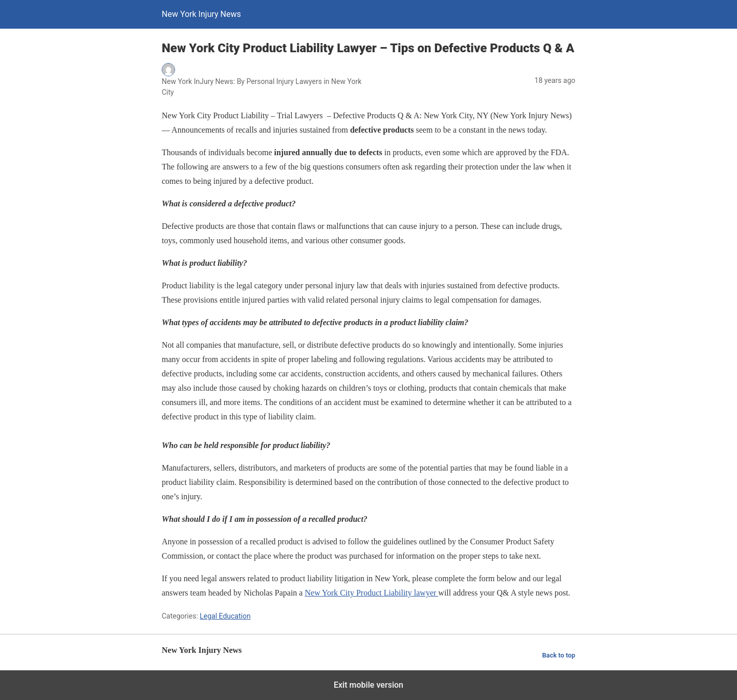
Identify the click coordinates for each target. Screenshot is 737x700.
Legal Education (225, 616)
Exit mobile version (368, 685)
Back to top (559, 655)
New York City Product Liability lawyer (371, 593)
